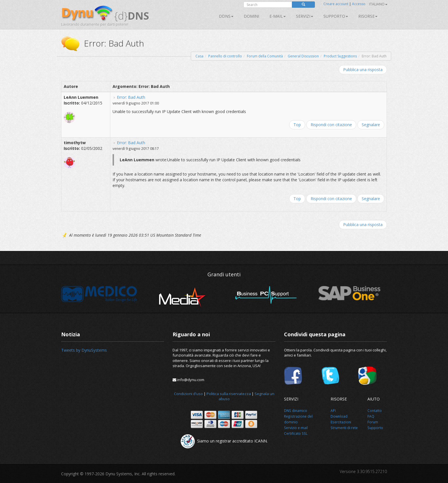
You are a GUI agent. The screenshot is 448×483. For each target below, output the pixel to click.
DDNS (226, 16)
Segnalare (371, 125)
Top (297, 125)
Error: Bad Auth (131, 97)
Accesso (359, 4)
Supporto (336, 16)
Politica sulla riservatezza (229, 394)
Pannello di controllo (225, 56)
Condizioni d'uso (188, 394)
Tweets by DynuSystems (84, 350)
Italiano (378, 4)
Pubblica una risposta (363, 70)
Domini (251, 16)
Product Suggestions (340, 56)
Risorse (368, 16)
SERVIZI (305, 16)
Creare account (336, 4)
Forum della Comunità (265, 56)
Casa (199, 56)
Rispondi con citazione (331, 125)
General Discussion (303, 56)
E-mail (278, 16)
